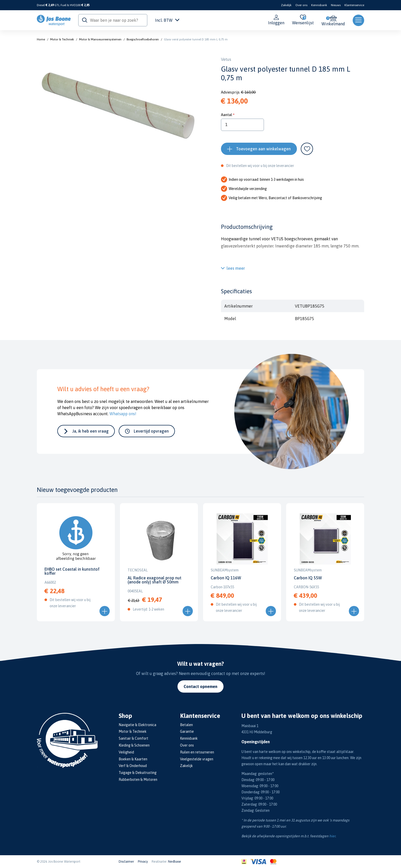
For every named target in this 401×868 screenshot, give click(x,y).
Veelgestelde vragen (197, 759)
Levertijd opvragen (151, 431)
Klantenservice (354, 5)
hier (332, 836)
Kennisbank (319, 5)
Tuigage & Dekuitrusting (138, 773)
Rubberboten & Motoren (138, 780)
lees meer (236, 268)
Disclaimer (126, 861)
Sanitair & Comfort (133, 738)
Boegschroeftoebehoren (143, 39)
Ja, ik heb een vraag (91, 431)
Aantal (226, 115)
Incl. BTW (167, 20)
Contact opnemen (201, 686)
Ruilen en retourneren (197, 752)
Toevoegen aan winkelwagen (263, 149)
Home (41, 39)
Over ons (301, 5)
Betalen (186, 725)
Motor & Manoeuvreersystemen (100, 39)
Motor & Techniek (62, 39)
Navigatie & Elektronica (137, 725)
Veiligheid (126, 752)
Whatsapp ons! (123, 414)
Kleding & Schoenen (134, 745)
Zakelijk (286, 5)
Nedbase (175, 861)
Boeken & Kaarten (133, 759)
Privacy (143, 861)
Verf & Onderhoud (133, 766)
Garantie (187, 731)
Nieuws (336, 5)
